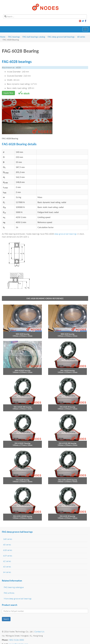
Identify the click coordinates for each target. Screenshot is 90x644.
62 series (7, 561)
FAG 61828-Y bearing (22, 443)
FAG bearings (14, 37)
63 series (7, 567)
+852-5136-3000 (16, 640)
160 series (8, 539)
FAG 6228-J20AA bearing (68, 480)
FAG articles (9, 593)
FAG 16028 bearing (68, 371)
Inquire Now (8, 93)
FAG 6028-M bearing (67, 407)
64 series (7, 572)
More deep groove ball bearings (18, 599)
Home (3, 37)
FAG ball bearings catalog (34, 37)
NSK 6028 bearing (23, 334)
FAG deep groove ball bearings (61, 37)
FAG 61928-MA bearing (68, 443)
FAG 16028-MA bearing (23, 407)
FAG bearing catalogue (14, 587)
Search (6, 619)
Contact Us (39, 631)
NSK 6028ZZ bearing (23, 371)
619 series (8, 556)
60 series (81, 37)
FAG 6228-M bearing (67, 516)
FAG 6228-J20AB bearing (23, 516)
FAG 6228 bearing (23, 480)
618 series (8, 550)
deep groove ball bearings (65, 234)
